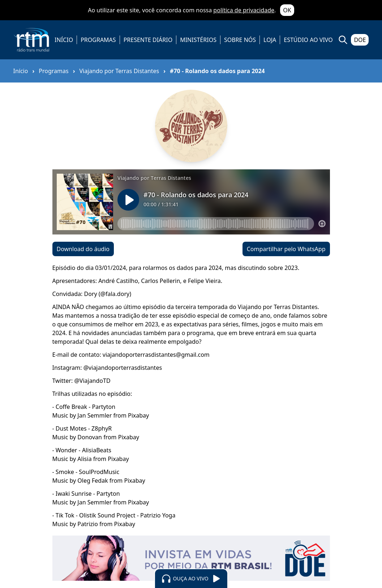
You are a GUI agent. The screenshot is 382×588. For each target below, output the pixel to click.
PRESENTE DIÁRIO (148, 40)
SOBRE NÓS (240, 40)
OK (287, 10)
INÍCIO (64, 40)
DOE (360, 40)
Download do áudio (83, 249)
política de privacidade (244, 10)
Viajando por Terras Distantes (119, 71)
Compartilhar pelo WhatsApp (286, 249)
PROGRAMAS (98, 40)
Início (21, 71)
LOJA (270, 40)
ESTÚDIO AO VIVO (308, 40)
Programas (53, 71)
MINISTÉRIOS (198, 40)
